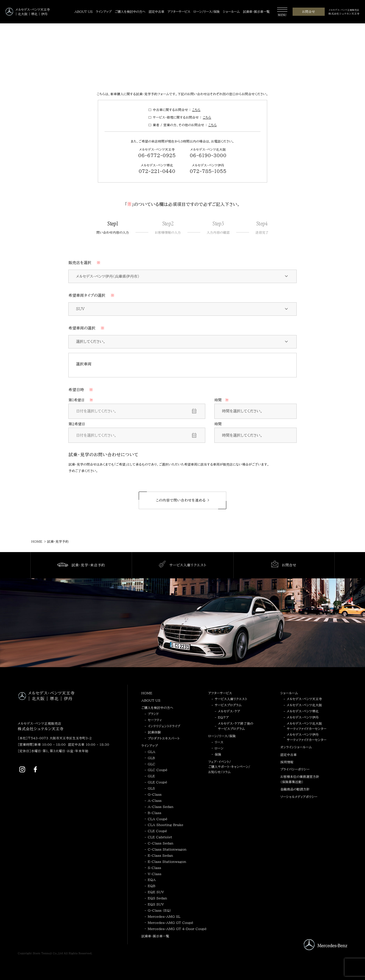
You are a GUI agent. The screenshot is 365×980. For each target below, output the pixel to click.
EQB (152, 886)
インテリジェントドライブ (164, 726)
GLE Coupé (158, 782)
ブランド (153, 714)
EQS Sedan (157, 898)
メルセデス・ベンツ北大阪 (304, 705)
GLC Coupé (158, 770)
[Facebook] (35, 769)
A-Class (155, 801)
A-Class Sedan (161, 807)
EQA (152, 880)
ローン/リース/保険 (222, 736)
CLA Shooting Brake (166, 825)
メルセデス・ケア (229, 711)
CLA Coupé (158, 819)
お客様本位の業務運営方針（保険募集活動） (300, 779)
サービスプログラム (228, 705)
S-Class (154, 868)
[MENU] (282, 12)
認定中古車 (288, 755)
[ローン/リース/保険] (206, 12)
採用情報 (287, 762)
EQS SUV (156, 904)
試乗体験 (154, 732)
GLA (152, 752)
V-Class (155, 874)
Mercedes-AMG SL (164, 916)
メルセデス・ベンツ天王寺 (304, 699)
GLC (152, 764)
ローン (219, 748)
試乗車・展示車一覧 (155, 936)
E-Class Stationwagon (167, 862)
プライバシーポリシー (295, 769)
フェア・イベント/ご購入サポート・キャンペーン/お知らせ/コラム (229, 767)
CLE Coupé (157, 831)
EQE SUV (156, 892)
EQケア (223, 717)
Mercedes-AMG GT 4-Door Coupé (177, 929)
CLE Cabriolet (160, 837)
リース (219, 742)
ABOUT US (151, 700)
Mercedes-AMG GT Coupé (171, 923)
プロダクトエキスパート (164, 738)
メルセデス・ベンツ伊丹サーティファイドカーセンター (307, 737)
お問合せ (308, 12)
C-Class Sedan (161, 843)
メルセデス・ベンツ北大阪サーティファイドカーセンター (307, 726)
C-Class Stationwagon (167, 849)
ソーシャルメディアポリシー (299, 797)
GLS (151, 788)
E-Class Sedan (160, 855)
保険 (218, 754)
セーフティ (155, 720)
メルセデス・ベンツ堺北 (303, 711)
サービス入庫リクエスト (231, 699)
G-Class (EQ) (159, 910)
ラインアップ (150, 746)
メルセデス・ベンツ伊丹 (303, 717)
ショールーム (289, 693)
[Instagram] (22, 769)
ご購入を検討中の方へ (157, 708)
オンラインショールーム (296, 747)
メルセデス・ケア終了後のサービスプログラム (235, 726)
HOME (147, 693)
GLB (151, 758)
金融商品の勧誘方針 (295, 789)
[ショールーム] (231, 12)
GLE (151, 776)
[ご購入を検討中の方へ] (130, 12)
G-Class (155, 794)
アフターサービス (220, 693)
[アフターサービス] (179, 12)
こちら (196, 110)
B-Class (154, 813)
